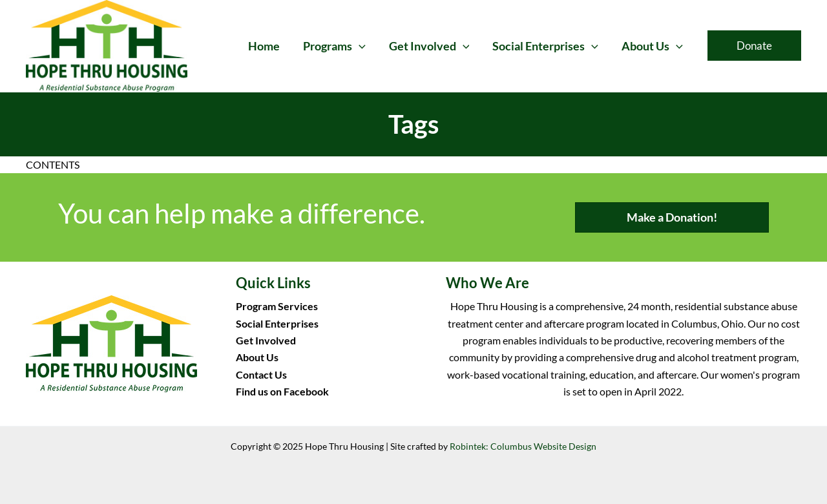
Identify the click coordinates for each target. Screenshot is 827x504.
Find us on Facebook (282, 391)
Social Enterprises (277, 323)
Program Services (277, 306)
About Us (257, 357)
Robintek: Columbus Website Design (523, 446)
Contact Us (261, 374)
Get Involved (266, 340)
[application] (359, 46)
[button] (754, 46)
